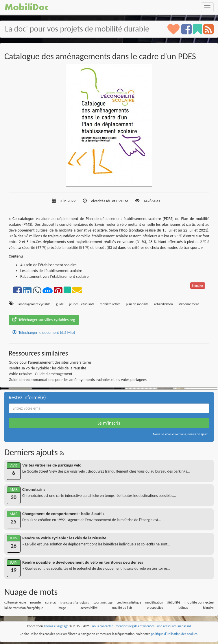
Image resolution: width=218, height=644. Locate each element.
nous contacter (103, 626)
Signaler (198, 286)
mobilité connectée (199, 602)
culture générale (15, 602)
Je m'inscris (109, 423)
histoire (208, 608)
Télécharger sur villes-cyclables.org (44, 320)
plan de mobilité (137, 304)
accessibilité (89, 608)
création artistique (129, 602)
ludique (183, 608)
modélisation (154, 602)
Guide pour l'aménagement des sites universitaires (50, 362)
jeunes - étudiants (82, 304)
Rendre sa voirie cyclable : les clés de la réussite (48, 368)
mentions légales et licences (135, 626)
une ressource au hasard (174, 626)
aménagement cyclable (34, 304)
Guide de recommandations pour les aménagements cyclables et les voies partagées (78, 380)
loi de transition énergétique (24, 608)
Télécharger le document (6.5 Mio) (44, 333)
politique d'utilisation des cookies (174, 634)
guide (60, 304)
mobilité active (110, 304)
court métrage (103, 602)
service (51, 603)
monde (35, 602)
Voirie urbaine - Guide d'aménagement (40, 374)
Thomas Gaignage (56, 626)
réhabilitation (163, 304)
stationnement (189, 304)
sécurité (174, 602)
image (62, 608)
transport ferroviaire (75, 603)
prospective (155, 608)
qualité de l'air (122, 608)
